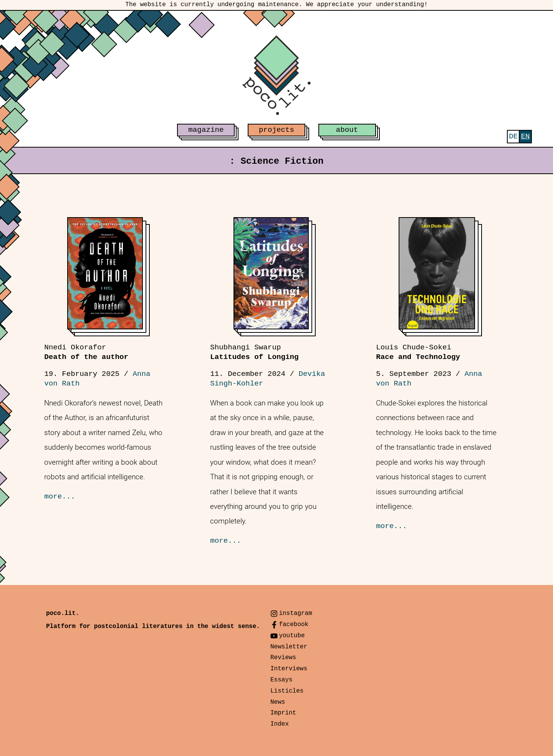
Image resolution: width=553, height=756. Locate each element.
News (278, 702)
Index (280, 724)
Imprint (283, 713)
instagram (295, 613)
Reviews (283, 658)
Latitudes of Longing (254, 352)
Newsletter (289, 647)
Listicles (287, 691)
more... (60, 497)
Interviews (289, 669)
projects (276, 130)
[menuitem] (513, 137)
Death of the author (86, 352)
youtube (292, 636)
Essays (281, 680)
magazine (206, 130)
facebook (294, 625)
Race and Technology (418, 352)
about (347, 130)
